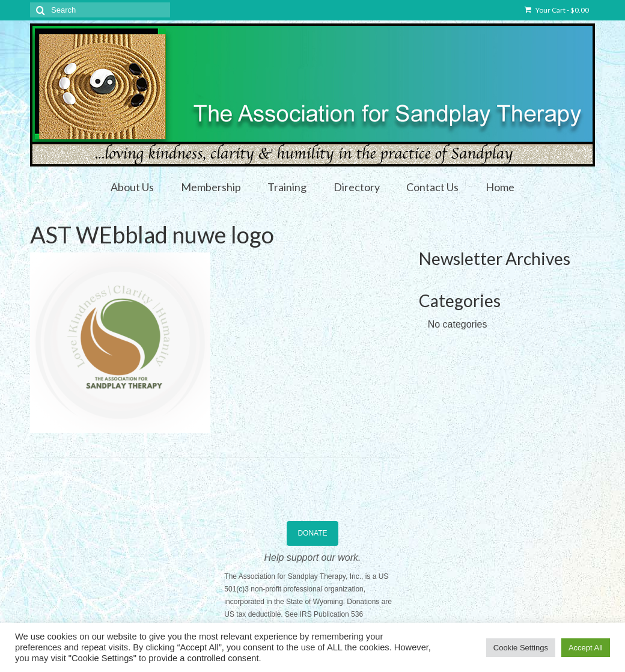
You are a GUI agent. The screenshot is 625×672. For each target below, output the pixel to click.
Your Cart (557, 10)
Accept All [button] (586, 648)
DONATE (312, 533)
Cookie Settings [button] (521, 648)
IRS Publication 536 (331, 614)
